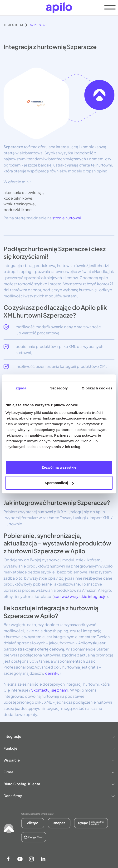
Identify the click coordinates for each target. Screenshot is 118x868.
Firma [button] (59, 772)
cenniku (52, 673)
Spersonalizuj (59, 483)
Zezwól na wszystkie (59, 467)
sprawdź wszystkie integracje (80, 596)
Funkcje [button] (59, 748)
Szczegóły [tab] (59, 388)
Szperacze (39, 25)
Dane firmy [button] (59, 796)
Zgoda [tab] (21, 388)
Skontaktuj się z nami (49, 690)
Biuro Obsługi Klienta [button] (59, 784)
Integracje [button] (59, 736)
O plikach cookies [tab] (97, 388)
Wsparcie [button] (59, 760)
